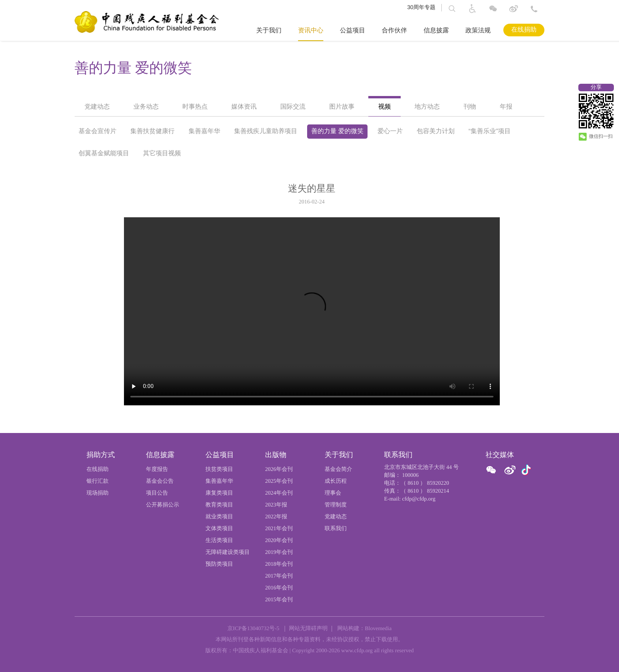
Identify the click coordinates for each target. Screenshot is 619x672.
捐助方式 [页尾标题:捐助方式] (101, 455)
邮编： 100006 (401, 475)
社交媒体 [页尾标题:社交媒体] (500, 455)
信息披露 (436, 31)
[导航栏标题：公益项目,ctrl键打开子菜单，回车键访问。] (351, 31)
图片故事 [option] (342, 107)
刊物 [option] (470, 107)
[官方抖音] (526, 470)
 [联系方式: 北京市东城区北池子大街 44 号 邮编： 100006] (534, 9)
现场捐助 (98, 493)
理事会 (333, 493)
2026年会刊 (279, 470)
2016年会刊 (279, 588)
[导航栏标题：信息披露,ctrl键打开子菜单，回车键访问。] (435, 31)
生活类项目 (219, 541)
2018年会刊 (279, 564)
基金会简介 (338, 470)
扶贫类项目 (219, 470)
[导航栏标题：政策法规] (476, 31)
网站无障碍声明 (308, 629)
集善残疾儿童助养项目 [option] (266, 131)
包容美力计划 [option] (436, 131)
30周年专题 (421, 7)
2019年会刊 (279, 552)
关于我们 (269, 31)
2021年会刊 (279, 529)
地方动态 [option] (427, 107)
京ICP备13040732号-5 (253, 629)
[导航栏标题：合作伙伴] (393, 31)
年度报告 (157, 470)
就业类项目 (219, 517)
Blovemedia (378, 629)
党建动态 (336, 517)
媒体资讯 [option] (244, 107)
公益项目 (353, 31)
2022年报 (276, 517)
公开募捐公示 (163, 505)
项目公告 (157, 493)
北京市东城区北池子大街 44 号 (421, 468)
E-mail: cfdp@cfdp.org (410, 499)
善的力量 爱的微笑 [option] (133, 68)
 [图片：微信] (493, 9)
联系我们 (336, 529)
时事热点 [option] (195, 107)
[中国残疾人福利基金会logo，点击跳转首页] (147, 22)
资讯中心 (311, 31)
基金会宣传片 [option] (98, 131)
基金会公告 (160, 481)
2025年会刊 (279, 481)
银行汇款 (98, 481)
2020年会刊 (279, 541)
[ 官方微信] (493, 470)
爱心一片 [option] (390, 131)
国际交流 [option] (293, 107)
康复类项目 (219, 493)
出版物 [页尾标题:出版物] (276, 455)
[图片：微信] (526, 470)
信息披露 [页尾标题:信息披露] (160, 455)
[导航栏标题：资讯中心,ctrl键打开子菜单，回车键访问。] (309, 31)
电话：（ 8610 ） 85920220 (417, 483)
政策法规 (478, 31)
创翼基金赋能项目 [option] (104, 153)
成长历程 (336, 481)
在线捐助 (524, 30)
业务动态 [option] (146, 107)
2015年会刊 (279, 600)
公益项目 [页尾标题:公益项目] (220, 455)
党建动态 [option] (97, 107)
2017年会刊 (279, 576)
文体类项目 (219, 529)
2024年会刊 (279, 493)
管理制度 (336, 505)
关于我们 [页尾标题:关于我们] (339, 455)
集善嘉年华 (219, 481)
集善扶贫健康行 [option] (152, 131)
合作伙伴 (394, 31)
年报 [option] (506, 107)
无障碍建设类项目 (228, 552)
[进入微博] (514, 10)
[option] (310, 294)
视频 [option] (385, 107)
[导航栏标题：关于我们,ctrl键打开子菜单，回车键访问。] (267, 31)
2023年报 (276, 505)
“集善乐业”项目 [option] (490, 131)
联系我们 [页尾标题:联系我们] (398, 455)
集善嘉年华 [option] (204, 131)
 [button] (452, 9)
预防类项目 (219, 564)
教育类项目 (219, 505)
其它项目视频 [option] (162, 153)
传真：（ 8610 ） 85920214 (417, 491)
